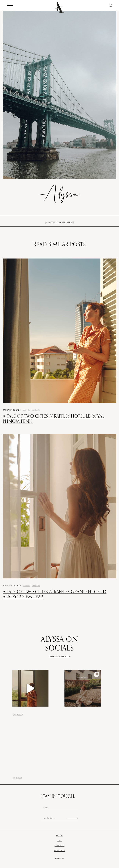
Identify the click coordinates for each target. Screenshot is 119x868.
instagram (18, 715)
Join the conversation (60, 222)
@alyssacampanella (59, 656)
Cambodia (26, 410)
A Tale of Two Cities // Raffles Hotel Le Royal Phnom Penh (54, 419)
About (60, 836)
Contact (59, 846)
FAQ (60, 841)
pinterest (17, 778)
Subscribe (59, 851)
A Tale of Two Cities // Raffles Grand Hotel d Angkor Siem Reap (55, 594)
